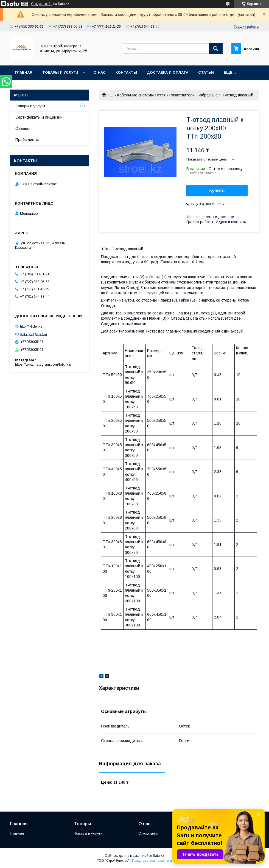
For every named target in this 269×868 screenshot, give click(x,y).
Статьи (206, 72)
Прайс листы (27, 140)
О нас (100, 72)
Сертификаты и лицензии (39, 117)
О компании (148, 833)
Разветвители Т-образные (194, 95)
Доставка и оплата (168, 72)
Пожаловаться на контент (152, 861)
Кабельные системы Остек (141, 95)
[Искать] (216, 48)
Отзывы (23, 128)
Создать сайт (41, 4)
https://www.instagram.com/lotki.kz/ (43, 364)
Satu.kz (159, 856)
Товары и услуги (60, 72)
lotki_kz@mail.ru (34, 334)
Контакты (126, 72)
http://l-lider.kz (31, 326)
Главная (24, 72)
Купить (217, 190)
